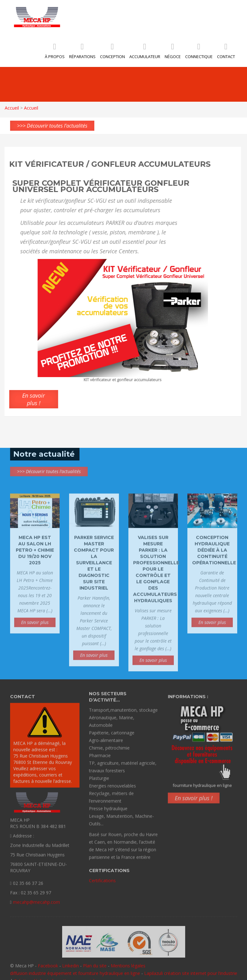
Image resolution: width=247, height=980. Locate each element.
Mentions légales (128, 966)
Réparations (82, 52)
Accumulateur (145, 52)
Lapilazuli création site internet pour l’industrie (191, 973)
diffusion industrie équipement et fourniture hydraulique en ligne (75, 973)
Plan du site (95, 966)
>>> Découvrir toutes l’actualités (52, 126)
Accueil (12, 108)
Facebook (48, 966)
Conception (112, 52)
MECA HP (37, 17)
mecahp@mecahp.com (36, 904)
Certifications (102, 879)
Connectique (199, 52)
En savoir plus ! (194, 800)
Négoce (173, 52)
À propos (55, 52)
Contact (226, 52)
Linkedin (71, 966)
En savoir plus (35, 624)
